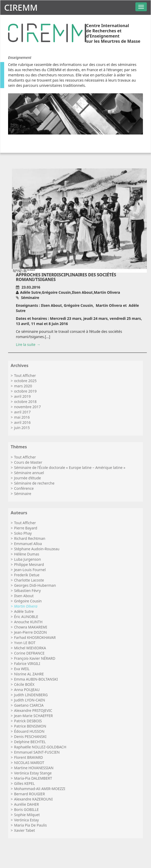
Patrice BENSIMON (30, 726)
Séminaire (23, 494)
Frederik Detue (27, 575)
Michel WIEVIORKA (30, 648)
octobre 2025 (25, 381)
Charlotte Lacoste (29, 580)
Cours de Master (28, 462)
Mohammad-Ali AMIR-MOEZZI (40, 789)
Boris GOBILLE (26, 809)
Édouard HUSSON (29, 731)
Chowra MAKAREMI (31, 627)
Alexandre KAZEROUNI (33, 799)
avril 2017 (22, 412)
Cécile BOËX (24, 684)
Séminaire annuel (29, 473)
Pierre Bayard (26, 528)
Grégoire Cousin (28, 601)
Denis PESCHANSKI (30, 736)
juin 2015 (22, 428)
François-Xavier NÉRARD (35, 658)
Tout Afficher (25, 375)
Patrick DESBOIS (28, 721)
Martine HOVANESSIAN (34, 768)
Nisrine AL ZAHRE (29, 674)
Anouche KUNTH (28, 622)
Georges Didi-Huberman (35, 585)
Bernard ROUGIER (29, 794)
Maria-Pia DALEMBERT (33, 778)
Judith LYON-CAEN (30, 700)
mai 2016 (22, 417)
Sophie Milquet (27, 815)
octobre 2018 (25, 402)
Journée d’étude (27, 478)
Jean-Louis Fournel (30, 570)
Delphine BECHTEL (30, 742)
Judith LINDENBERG (31, 695)
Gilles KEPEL (24, 783)
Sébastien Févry (27, 591)
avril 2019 (22, 396)
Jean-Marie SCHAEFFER (33, 716)
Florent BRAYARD (29, 757)
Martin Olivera (26, 606)
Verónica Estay (26, 820)
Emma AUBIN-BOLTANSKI (36, 679)
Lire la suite (26, 344)
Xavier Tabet (24, 830)
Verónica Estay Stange (33, 773)
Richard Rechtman (30, 538)
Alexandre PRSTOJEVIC (33, 710)
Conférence (24, 488)
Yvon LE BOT (25, 643)
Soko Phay (23, 533)
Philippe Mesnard (29, 564)
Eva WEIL (22, 669)
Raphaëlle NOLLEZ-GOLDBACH (40, 747)
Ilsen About (24, 596)
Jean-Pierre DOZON (30, 632)
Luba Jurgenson (27, 559)
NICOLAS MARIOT (29, 763)
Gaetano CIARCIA (29, 705)
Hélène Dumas (27, 554)
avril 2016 (22, 422)
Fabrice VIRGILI (27, 664)
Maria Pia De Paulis (30, 825)
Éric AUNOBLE (26, 617)
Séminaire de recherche (34, 483)
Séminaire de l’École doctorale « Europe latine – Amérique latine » (70, 467)
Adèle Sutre (24, 611)
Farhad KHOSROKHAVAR (35, 637)
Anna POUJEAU (27, 690)
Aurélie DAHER (27, 804)
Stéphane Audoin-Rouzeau (37, 549)
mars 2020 (23, 386)
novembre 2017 (27, 407)
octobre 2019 (25, 391)
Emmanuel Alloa (28, 544)
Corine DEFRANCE (29, 653)
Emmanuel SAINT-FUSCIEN (37, 752)
